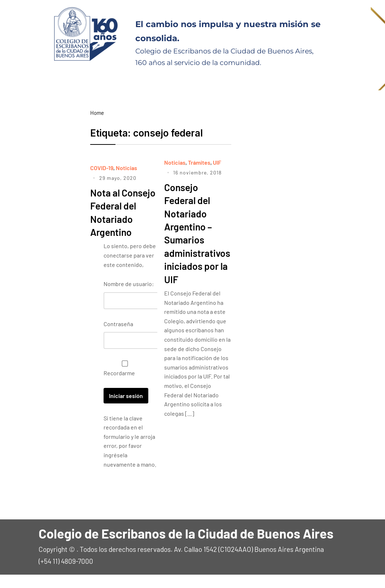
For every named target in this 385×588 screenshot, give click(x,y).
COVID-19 (102, 168)
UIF (217, 162)
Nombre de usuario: (129, 297)
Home (97, 113)
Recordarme (123, 382)
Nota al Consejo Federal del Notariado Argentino (115, 219)
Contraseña (118, 337)
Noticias (126, 168)
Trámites (199, 162)
